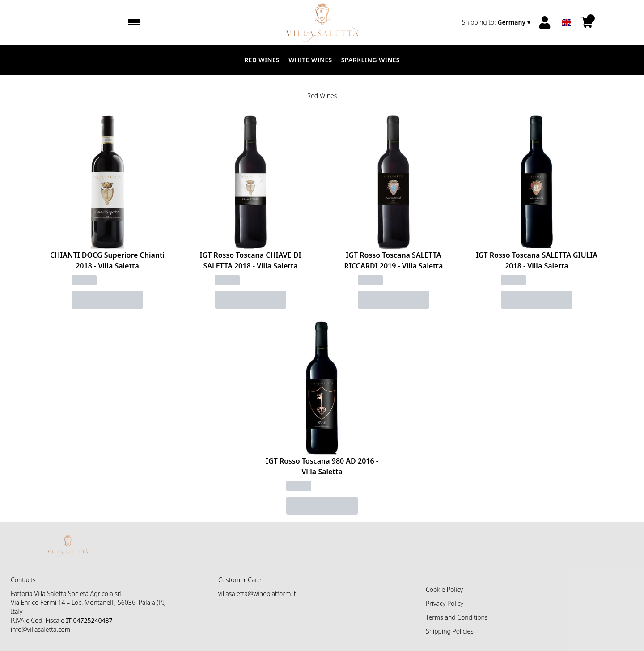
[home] (322, 22)
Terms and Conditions (457, 617)
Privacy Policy (445, 603)
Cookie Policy (444, 589)
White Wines (310, 60)
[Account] (545, 22)
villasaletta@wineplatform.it (257, 594)
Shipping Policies (450, 631)
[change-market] (497, 22)
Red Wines (262, 60)
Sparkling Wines (371, 60)
